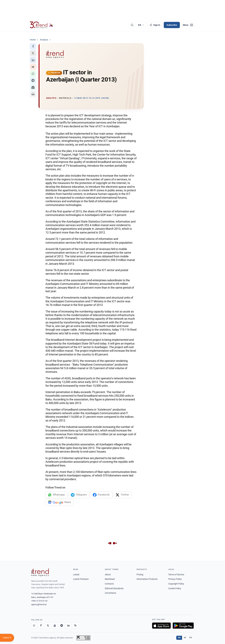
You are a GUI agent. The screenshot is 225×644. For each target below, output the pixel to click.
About (108, 575)
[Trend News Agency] (40, 572)
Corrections (110, 593)
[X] (48, 626)
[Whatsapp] (34, 626)
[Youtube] (55, 626)
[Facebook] (41, 626)
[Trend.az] (41, 25)
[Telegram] (62, 626)
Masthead (110, 579)
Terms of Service (176, 575)
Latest (76, 575)
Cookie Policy (175, 588)
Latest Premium (81, 579)
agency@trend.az (39, 604)
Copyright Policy (176, 584)
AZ (185, 638)
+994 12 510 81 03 (39, 601)
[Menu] (188, 25)
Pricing (140, 575)
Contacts (109, 584)
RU (191, 638)
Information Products (147, 579)
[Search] (132, 25)
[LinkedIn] (68, 626)
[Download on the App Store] (161, 626)
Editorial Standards (114, 588)
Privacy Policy (175, 579)
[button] (33, 46)
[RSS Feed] (75, 626)
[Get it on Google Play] (183, 626)
